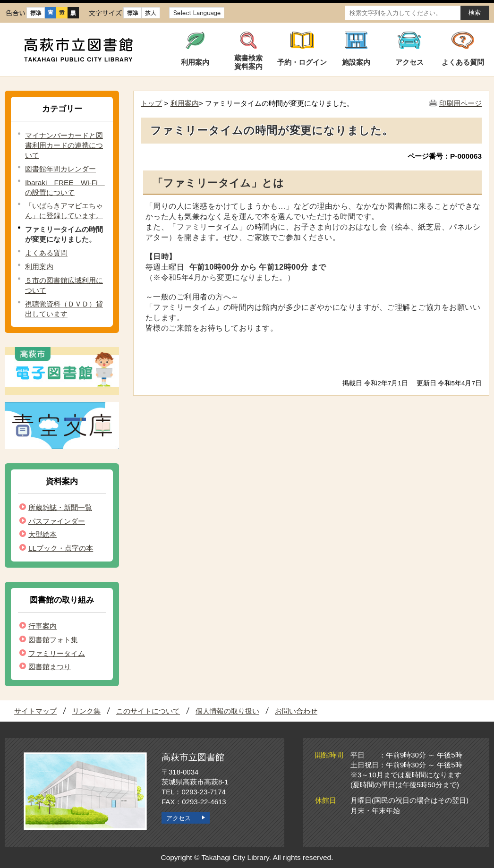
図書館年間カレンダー (60, 169)
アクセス (179, 818)
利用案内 (39, 267)
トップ (151, 103)
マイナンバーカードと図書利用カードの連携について (64, 145)
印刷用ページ (460, 103)
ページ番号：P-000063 (445, 156)
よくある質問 (46, 253)
